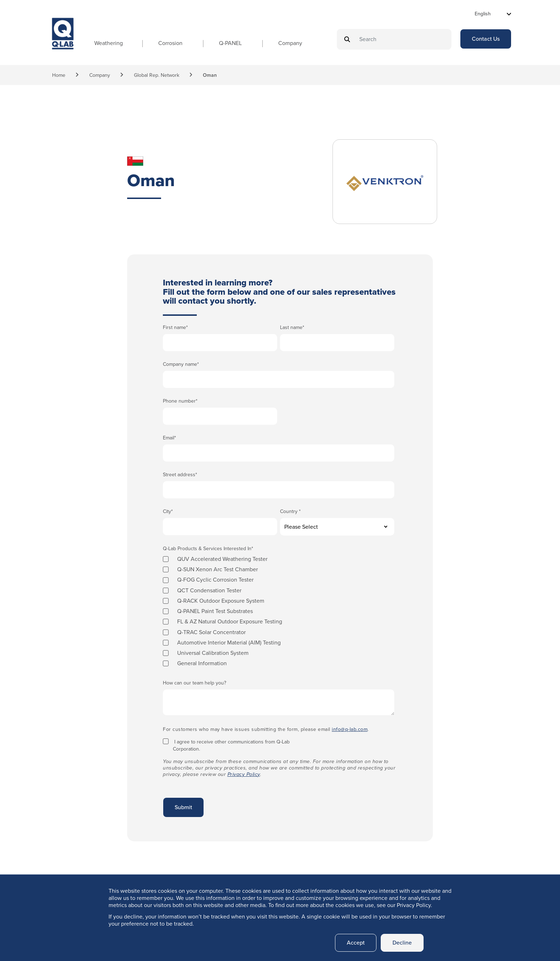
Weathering (109, 43)
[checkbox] (279, 611)
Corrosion (170, 43)
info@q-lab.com (350, 729)
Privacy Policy (244, 774)
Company (290, 43)
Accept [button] (356, 943)
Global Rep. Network (157, 75)
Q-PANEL (230, 43)
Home (59, 75)
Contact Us (486, 39)
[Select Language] (493, 14)
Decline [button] (402, 943)
